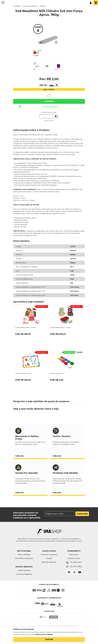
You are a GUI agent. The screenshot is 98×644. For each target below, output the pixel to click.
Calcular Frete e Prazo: (49, 112)
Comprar (49, 101)
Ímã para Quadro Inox (57, 373)
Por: (23, 334)
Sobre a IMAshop (24, 555)
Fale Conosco (74, 555)
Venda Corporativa (24, 570)
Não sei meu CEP (49, 121)
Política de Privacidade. (44, 634)
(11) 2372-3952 (76, 567)
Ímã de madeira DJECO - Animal (60, 327)
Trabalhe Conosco (74, 558)
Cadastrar (82, 514)
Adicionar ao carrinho (50, 107)
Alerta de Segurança (49, 562)
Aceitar (49, 639)
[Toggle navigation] (3, 4)
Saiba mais (19, 456)
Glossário (49, 558)
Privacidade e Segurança (24, 558)
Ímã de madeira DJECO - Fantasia (26, 327)
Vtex (43, 619)
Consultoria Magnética (24, 574)
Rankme (53, 619)
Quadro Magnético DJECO (23, 373)
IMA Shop (10, 3)
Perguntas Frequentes (49, 555)
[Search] (59, 514)
